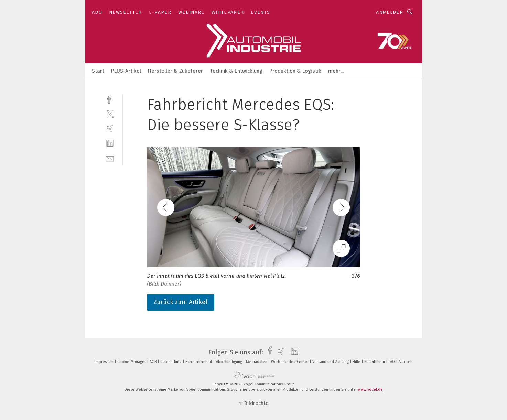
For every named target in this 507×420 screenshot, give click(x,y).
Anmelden (390, 12)
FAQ (392, 362)
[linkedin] (110, 143)
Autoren (406, 362)
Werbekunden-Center (290, 362)
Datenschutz (171, 362)
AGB (154, 362)
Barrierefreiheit (199, 362)
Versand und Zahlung (331, 362)
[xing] (110, 128)
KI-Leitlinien (375, 362)
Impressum (105, 362)
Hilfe (357, 362)
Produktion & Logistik (295, 71)
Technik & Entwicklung (236, 71)
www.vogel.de (370, 390)
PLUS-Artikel (126, 71)
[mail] (110, 158)
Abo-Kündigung (230, 362)
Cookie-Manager (132, 362)
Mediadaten (257, 362)
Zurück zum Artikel (181, 302)
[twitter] (110, 114)
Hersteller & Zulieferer (175, 71)
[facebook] (110, 99)
